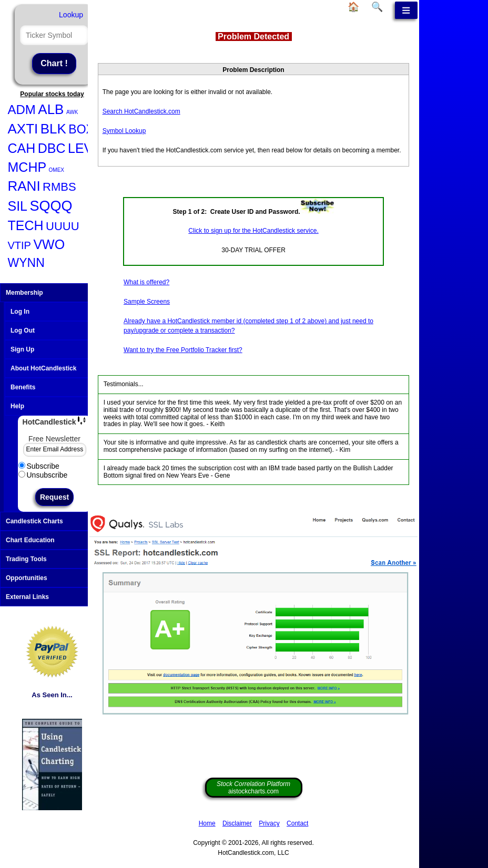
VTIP (19, 245)
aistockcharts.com (253, 788)
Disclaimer (237, 823)
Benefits (23, 387)
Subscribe (39, 466)
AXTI (23, 129)
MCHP (27, 167)
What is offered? (146, 282)
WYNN (26, 263)
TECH (26, 225)
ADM (22, 110)
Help (17, 406)
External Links (53, 597)
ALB (51, 109)
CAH (22, 148)
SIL (18, 206)
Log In (20, 312)
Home (207, 823)
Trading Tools (53, 559)
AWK (72, 112)
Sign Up (22, 349)
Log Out (23, 330)
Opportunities (53, 578)
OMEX (57, 170)
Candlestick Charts (53, 521)
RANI (24, 186)
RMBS (59, 187)
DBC (52, 148)
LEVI (82, 148)
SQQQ (51, 206)
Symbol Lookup (124, 131)
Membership (53, 293)
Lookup (71, 15)
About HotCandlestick (43, 368)
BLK (53, 129)
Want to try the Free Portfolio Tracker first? (183, 350)
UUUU (63, 226)
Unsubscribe (43, 475)
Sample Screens (147, 302)
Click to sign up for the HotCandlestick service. (253, 231)
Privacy (269, 823)
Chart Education (53, 540)
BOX (81, 129)
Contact (297, 823)
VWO (49, 244)
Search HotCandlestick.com (141, 111)
